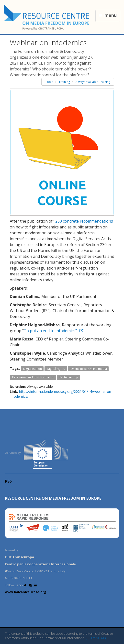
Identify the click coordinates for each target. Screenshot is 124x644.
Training (64, 82)
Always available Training (93, 82)
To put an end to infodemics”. (54, 331)
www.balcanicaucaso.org (26, 592)
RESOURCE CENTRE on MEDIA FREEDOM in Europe (53, 498)
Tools (49, 82)
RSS (8, 481)
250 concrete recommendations (84, 221)
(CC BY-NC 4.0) (96, 638)
